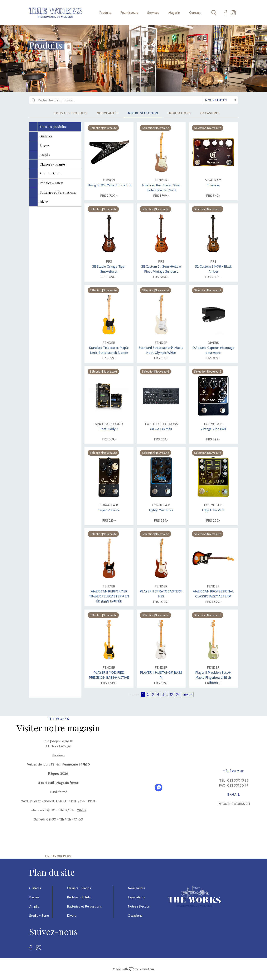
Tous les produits (71, 113)
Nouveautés (108, 113)
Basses (34, 897)
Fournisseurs (129, 13)
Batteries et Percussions (84, 906)
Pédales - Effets (79, 897)
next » (188, 694)
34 (178, 694)
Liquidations (179, 113)
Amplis (34, 906)
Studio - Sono (39, 916)
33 (171, 694)
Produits (105, 13)
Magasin (174, 13)
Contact (195, 13)
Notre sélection (143, 113)
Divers (72, 916)
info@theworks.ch (234, 804)
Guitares (35, 888)
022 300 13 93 (238, 780)
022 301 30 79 (238, 785)
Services (153, 13)
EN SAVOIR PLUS (58, 856)
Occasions (210, 113)
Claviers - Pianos (79, 888)
